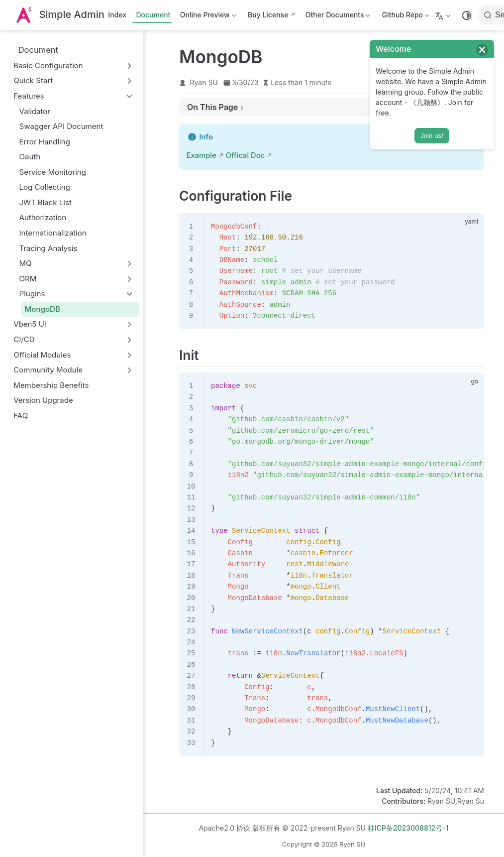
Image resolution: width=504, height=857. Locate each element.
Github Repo (405, 17)
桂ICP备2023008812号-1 (408, 828)
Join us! (432, 136)
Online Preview (207, 17)
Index (117, 15)
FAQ (21, 416)
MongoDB (43, 309)
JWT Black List (46, 202)
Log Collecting (45, 187)
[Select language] (444, 15)
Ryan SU (204, 82)
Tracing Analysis (49, 248)
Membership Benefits (51, 385)
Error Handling (45, 142)
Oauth (30, 157)
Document (153, 15)
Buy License (268, 15)
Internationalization (53, 233)
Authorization (43, 217)
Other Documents (337, 17)
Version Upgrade (43, 400)
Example (202, 155)
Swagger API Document (61, 126)
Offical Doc (245, 155)
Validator (35, 111)
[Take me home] (59, 15)
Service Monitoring (53, 172)
